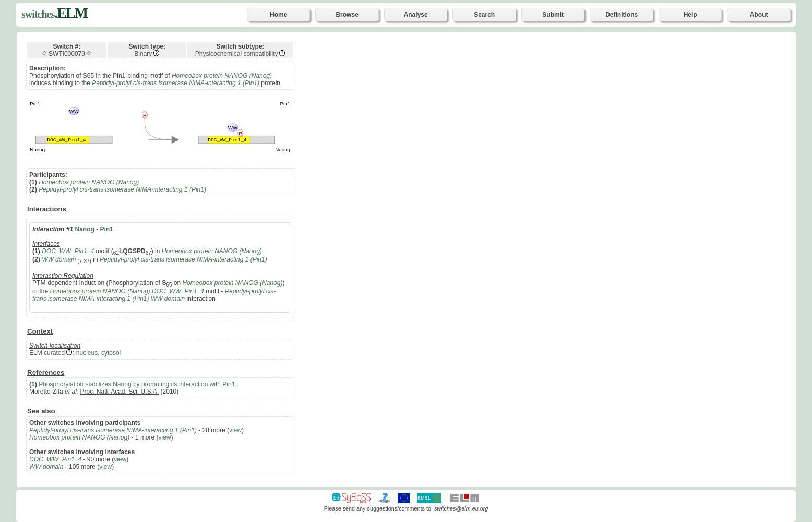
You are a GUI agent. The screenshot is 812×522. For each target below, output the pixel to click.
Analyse (416, 15)
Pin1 (107, 229)
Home (278, 15)
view (235, 430)
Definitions (622, 15)
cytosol (111, 353)
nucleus (87, 353)
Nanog (84, 229)
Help (690, 15)
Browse (347, 15)
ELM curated (47, 353)
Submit (553, 15)
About (759, 15)
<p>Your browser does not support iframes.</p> (558, 259)
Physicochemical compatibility (237, 54)
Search (484, 15)
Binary (143, 54)
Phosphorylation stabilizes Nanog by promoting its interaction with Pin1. (138, 384)
